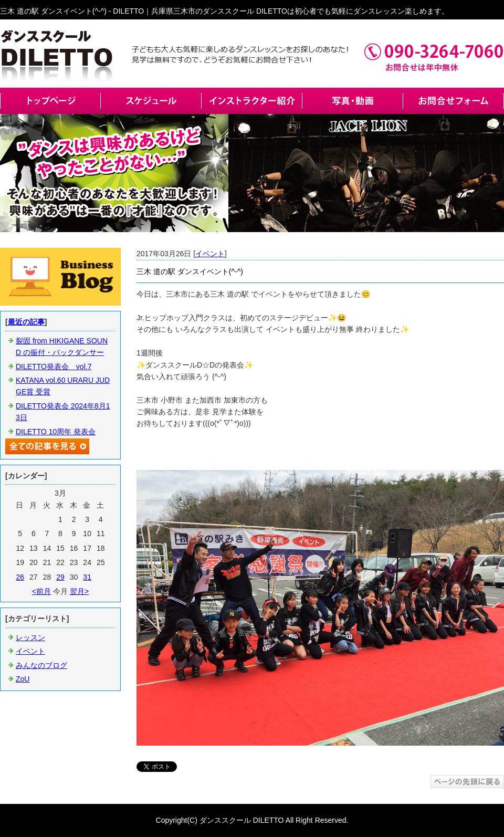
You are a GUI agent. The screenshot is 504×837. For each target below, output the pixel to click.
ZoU (23, 679)
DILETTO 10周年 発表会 (56, 432)
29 (60, 577)
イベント (210, 254)
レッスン (30, 637)
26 (20, 577)
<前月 (41, 591)
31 (87, 577)
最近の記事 (26, 322)
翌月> (79, 591)
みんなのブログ (41, 665)
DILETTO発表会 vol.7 (54, 367)
